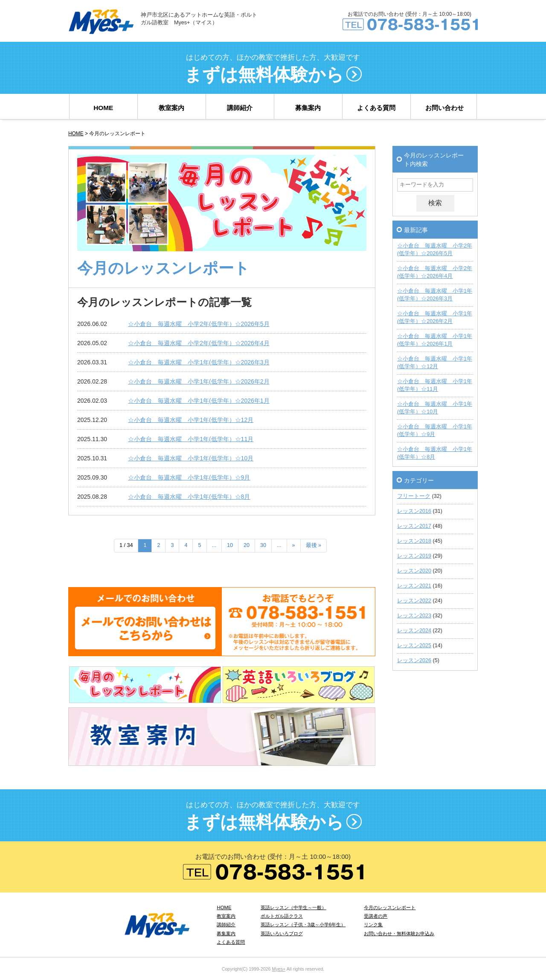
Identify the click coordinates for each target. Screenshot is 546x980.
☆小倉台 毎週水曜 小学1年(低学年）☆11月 (191, 439)
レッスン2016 (414, 511)
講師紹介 (240, 108)
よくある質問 (376, 108)
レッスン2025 (414, 646)
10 (230, 545)
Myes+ (279, 969)
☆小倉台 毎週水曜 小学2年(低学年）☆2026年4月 (199, 343)
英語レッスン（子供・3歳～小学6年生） (303, 925)
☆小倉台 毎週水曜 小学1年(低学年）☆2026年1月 (199, 401)
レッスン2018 (414, 541)
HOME (103, 108)
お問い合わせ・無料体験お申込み (399, 933)
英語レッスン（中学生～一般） (293, 907)
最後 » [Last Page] (314, 545)
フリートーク (414, 496)
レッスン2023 (414, 616)
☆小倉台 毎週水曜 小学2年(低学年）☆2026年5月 (199, 324)
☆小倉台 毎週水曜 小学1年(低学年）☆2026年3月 (199, 362)
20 (247, 545)
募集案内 (308, 108)
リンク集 (373, 925)
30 (263, 545)
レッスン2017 (414, 526)
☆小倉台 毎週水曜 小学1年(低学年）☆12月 (191, 420)
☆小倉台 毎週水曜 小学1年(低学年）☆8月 (189, 497)
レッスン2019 (414, 556)
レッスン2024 (414, 631)
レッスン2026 (414, 660)
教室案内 (171, 108)
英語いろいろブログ (282, 933)
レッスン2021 (414, 586)
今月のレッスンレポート (390, 907)
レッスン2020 (414, 571)
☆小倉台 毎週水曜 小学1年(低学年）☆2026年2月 (199, 381)
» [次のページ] (294, 545)
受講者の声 (376, 916)
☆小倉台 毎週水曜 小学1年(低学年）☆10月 (191, 458)
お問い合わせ (444, 108)
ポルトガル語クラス (282, 916)
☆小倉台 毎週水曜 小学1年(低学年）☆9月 (189, 477)
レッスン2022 (414, 601)
